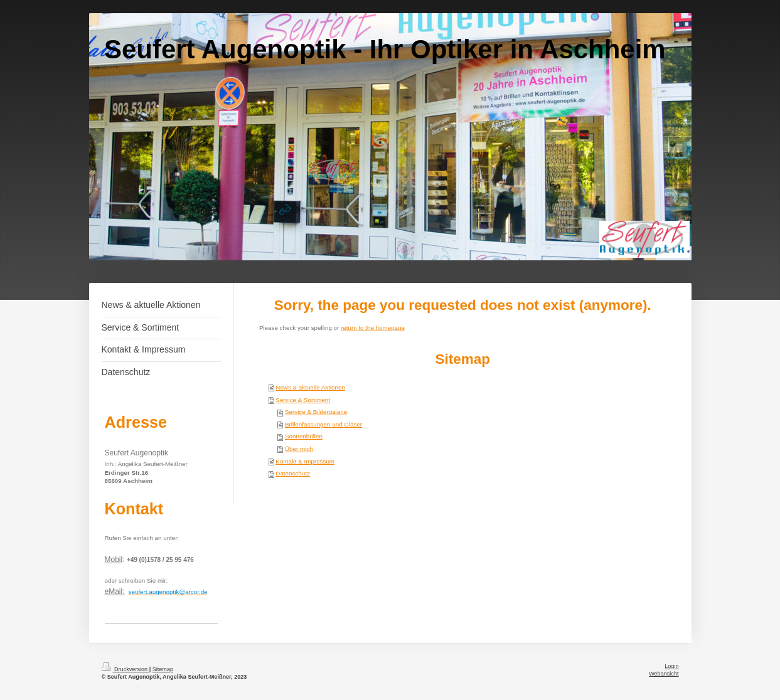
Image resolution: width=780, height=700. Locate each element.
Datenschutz (292, 473)
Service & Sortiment (303, 400)
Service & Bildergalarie (316, 412)
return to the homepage (373, 328)
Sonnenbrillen (304, 436)
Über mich (299, 449)
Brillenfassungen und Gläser (323, 424)
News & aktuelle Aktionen (310, 387)
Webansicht (664, 674)
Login (671, 666)
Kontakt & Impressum (305, 461)
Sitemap (163, 669)
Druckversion (126, 669)
